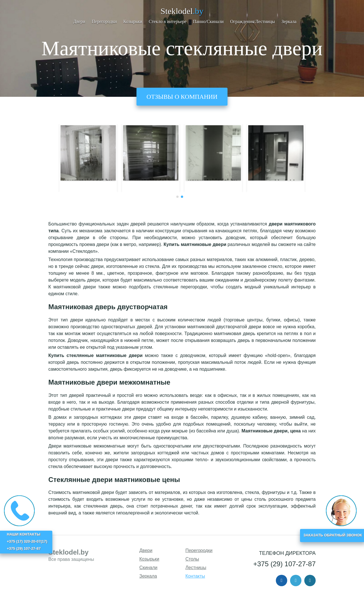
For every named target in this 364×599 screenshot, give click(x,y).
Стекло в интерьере (168, 21)
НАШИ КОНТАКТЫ (24, 534)
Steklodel (182, 11)
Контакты (195, 576)
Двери (79, 21)
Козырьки (133, 21)
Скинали (148, 568)
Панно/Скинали (208, 21)
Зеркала (289, 21)
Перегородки (104, 21)
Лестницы (196, 568)
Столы (192, 559)
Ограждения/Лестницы (252, 21)
